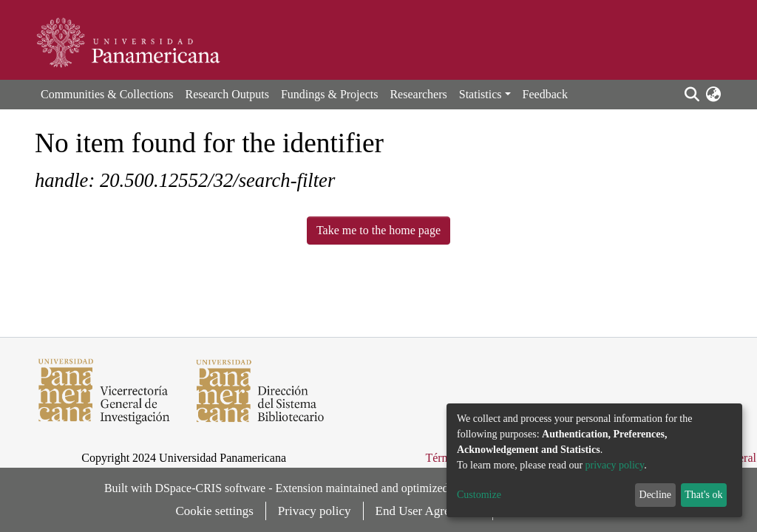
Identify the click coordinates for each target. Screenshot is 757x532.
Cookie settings (215, 511)
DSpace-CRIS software (210, 488)
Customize (479, 495)
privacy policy (615, 465)
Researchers (418, 94)
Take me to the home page (378, 230)
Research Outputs (227, 94)
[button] (713, 95)
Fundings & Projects (330, 94)
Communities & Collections (107, 94)
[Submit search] (692, 95)
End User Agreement (428, 511)
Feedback (545, 94)
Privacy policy (315, 511)
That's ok (703, 495)
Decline (656, 495)
